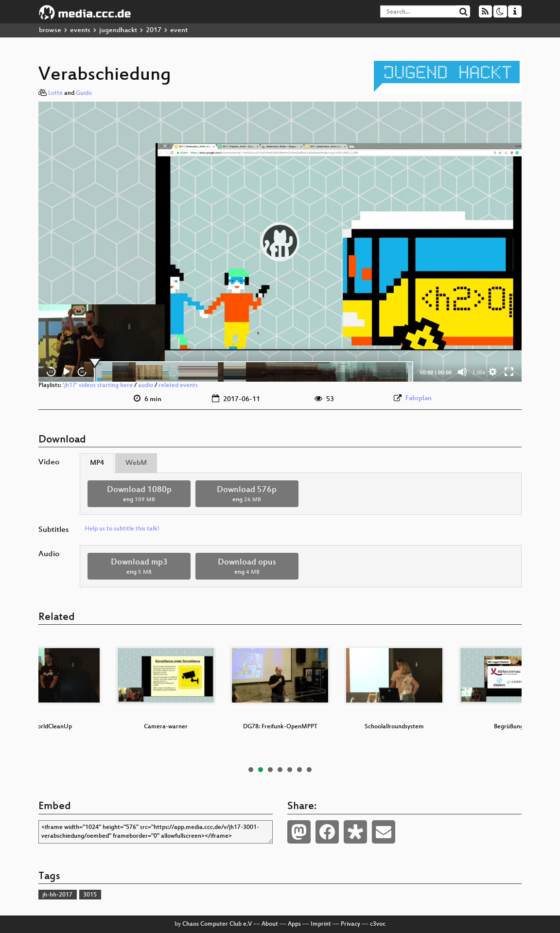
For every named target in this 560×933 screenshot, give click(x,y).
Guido (84, 93)
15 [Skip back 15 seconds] (51, 372)
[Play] (67, 372)
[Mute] (462, 372)
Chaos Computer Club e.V (217, 924)
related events (178, 386)
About (270, 924)
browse (50, 30)
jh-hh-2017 (57, 895)
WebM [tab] (136, 463)
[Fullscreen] (509, 372)
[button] (280, 242)
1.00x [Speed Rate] (479, 372)
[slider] (254, 372)
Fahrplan (419, 398)
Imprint (321, 924)
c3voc (378, 924)
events (80, 30)
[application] (280, 242)
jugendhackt (118, 30)
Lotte (55, 93)
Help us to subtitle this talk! (122, 529)
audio (146, 386)
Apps (294, 924)
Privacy (350, 924)
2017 (154, 30)
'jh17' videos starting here (98, 386)
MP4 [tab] (97, 463)
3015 (90, 895)
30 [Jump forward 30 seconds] (82, 372)
